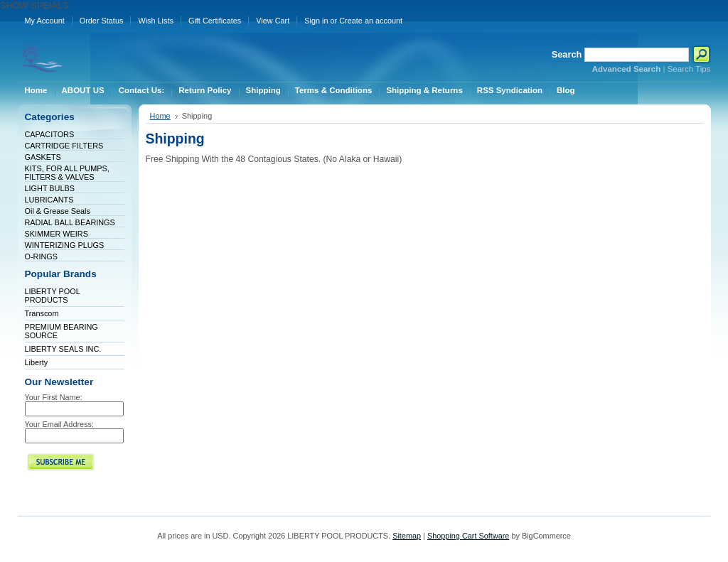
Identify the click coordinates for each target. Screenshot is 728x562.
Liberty (37, 362)
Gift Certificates (215, 21)
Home (160, 116)
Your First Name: (54, 397)
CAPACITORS (50, 134)
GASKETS (43, 157)
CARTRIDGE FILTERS (64, 146)
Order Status (102, 21)
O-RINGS (42, 256)
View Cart (273, 21)
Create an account (371, 21)
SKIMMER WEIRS (57, 234)
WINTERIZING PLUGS (65, 245)
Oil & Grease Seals (58, 211)
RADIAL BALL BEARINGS (70, 222)
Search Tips (689, 69)
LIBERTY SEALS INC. (63, 349)
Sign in (316, 21)
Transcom (42, 313)
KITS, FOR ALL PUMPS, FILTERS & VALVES (67, 173)
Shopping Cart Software (468, 536)
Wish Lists (156, 21)
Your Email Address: (60, 424)
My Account (45, 21)
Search (567, 54)
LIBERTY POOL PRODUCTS (53, 296)
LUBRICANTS (49, 200)
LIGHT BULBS (50, 188)
